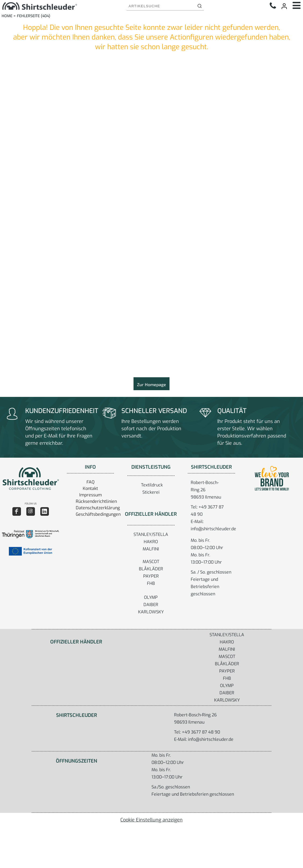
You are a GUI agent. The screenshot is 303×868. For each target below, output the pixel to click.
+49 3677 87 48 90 (201, 732)
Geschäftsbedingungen (98, 514)
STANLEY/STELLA (151, 534)
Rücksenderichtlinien (96, 501)
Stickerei (151, 492)
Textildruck (152, 485)
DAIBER (151, 605)
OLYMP (151, 597)
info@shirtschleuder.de (213, 529)
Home (7, 16)
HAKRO (151, 542)
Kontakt (90, 488)
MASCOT (151, 562)
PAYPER (151, 576)
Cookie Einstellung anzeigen (151, 820)
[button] (30, 479)
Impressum (91, 495)
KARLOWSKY (151, 612)
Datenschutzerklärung (98, 508)
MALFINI (151, 549)
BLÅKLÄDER (151, 569)
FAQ (91, 482)
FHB (151, 583)
